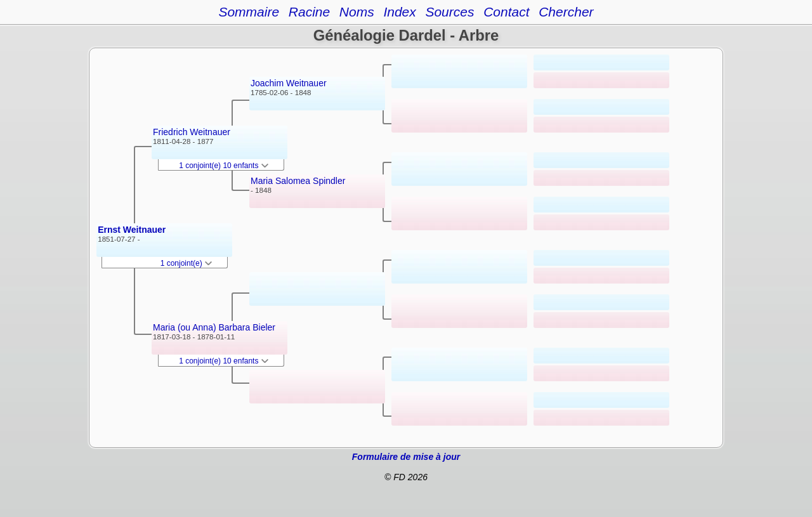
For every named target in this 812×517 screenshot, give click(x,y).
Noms (357, 12)
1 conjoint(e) (186, 263)
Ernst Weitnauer (132, 230)
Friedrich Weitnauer (192, 132)
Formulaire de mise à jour (406, 457)
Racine (309, 12)
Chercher (566, 12)
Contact (506, 12)
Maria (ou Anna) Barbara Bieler (214, 327)
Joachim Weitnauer (289, 83)
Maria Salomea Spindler (298, 181)
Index (399, 12)
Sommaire (249, 12)
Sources (449, 12)
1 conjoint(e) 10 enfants (224, 166)
